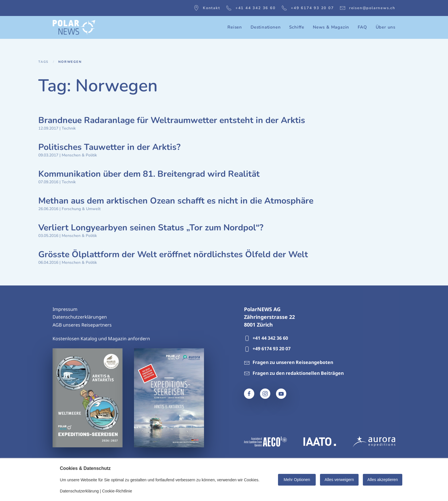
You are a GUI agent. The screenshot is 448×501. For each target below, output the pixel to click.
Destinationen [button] (266, 27)
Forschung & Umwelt (81, 209)
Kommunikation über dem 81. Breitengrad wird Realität (149, 174)
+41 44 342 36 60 (251, 8)
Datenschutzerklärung (79, 491)
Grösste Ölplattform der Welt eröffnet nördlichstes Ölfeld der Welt (173, 254)
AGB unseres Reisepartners (82, 325)
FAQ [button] (362, 27)
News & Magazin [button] (331, 27)
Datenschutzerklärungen (80, 317)
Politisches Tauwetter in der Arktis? (109, 147)
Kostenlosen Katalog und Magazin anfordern (101, 339)
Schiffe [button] (297, 27)
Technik (69, 128)
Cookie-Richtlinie (117, 491)
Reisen (235, 27)
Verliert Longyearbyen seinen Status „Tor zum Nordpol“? (151, 228)
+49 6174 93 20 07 (308, 8)
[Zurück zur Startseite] (74, 27)
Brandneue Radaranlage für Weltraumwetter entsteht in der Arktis (172, 120)
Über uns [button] (386, 27)
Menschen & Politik (79, 155)
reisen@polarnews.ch (368, 8)
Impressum (65, 309)
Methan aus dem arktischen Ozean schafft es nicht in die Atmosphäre (176, 201)
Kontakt (207, 8)
